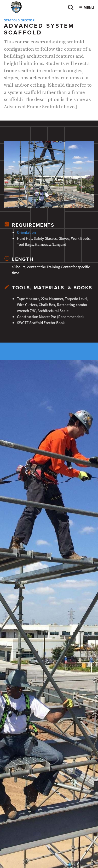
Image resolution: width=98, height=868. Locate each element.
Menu (87, 8)
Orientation (26, 232)
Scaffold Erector (19, 20)
